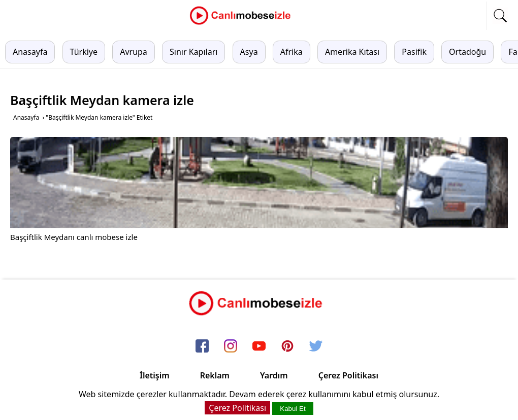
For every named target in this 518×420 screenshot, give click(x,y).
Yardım (274, 375)
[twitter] (316, 346)
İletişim (155, 375)
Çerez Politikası (348, 375)
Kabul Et (293, 409)
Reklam (215, 375)
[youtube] (259, 346)
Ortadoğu (467, 52)
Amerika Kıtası (352, 52)
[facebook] (202, 346)
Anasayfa (30, 52)
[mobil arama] (500, 16)
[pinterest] (287, 346)
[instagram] (231, 346)
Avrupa (134, 52)
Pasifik (414, 52)
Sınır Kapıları (193, 52)
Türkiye (84, 52)
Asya (249, 52)
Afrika (292, 52)
